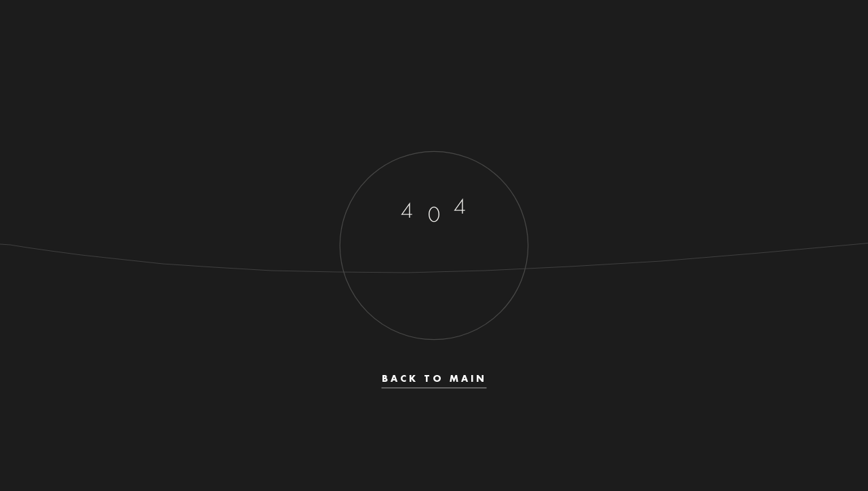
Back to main (434, 379)
